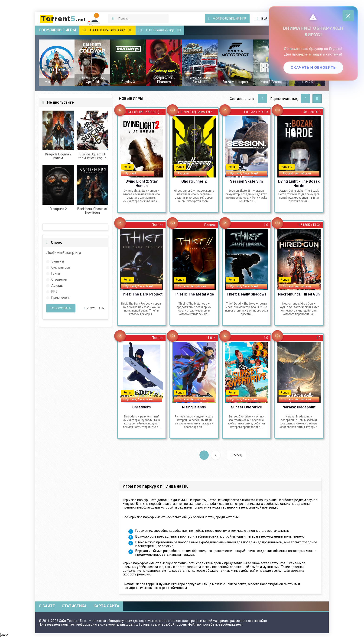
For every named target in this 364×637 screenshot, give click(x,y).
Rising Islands (194, 407)
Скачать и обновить (313, 68)
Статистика (74, 606)
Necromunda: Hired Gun (299, 294)
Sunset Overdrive (247, 407)
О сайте (47, 606)
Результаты (94, 308)
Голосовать (61, 308)
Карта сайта (106, 606)
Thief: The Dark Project (142, 294)
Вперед (237, 455)
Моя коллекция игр (227, 19)
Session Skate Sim (246, 181)
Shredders (142, 407)
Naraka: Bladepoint (299, 407)
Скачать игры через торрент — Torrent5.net (70, 19)
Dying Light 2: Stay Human (142, 183)
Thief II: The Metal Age (194, 294)
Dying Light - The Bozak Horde (299, 183)
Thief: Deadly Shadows (247, 294)
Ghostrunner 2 (194, 181)
